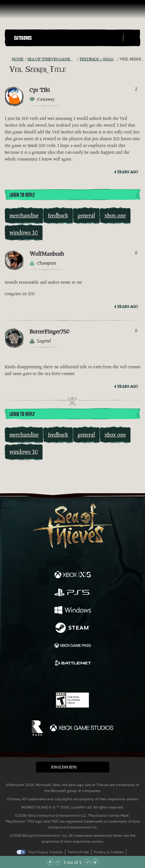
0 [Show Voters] (136, 253)
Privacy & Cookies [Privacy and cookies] (109, 852)
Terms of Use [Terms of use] (78, 852)
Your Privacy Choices (45, 852)
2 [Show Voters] (136, 89)
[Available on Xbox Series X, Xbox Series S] (73, 575)
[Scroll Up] (58, 862)
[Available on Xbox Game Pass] (73, 646)
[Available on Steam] (73, 628)
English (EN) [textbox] (64, 767)
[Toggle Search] (131, 38)
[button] (67, 38)
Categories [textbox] (23, 38)
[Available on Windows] (73, 611)
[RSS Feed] (8, 59)
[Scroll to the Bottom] (95, 862)
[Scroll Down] (87, 862)
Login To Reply (22, 195)
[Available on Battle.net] (73, 664)
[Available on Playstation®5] (73, 593)
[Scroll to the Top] (50, 862)
